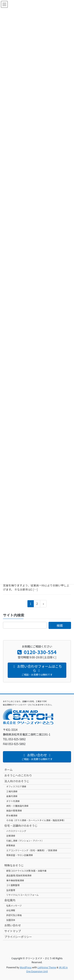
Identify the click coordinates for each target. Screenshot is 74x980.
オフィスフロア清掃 (16, 786)
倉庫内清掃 (12, 796)
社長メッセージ (14, 905)
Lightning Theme (47, 967)
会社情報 (11, 910)
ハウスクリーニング (16, 831)
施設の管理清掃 (14, 811)
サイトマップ (13, 931)
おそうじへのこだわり (18, 775)
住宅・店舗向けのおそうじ (21, 826)
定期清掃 (11, 836)
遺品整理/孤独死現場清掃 (19, 875)
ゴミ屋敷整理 (13, 885)
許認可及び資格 (14, 915)
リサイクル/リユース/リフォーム (22, 895)
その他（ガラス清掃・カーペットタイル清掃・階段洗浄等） (36, 820)
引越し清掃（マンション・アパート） (25, 841)
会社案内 (10, 900)
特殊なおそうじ (14, 865)
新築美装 (11, 845)
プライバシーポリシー (18, 937)
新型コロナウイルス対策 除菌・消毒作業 (26, 871)
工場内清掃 (12, 791)
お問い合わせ (13, 925)
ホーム (8, 770)
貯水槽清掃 (12, 815)
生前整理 (11, 890)
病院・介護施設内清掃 (17, 806)
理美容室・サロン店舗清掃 (20, 855)
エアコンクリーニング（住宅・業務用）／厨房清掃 (32, 850)
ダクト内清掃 (13, 801)
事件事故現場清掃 (15, 880)
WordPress (26, 967)
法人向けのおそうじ (17, 781)
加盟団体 (11, 920)
